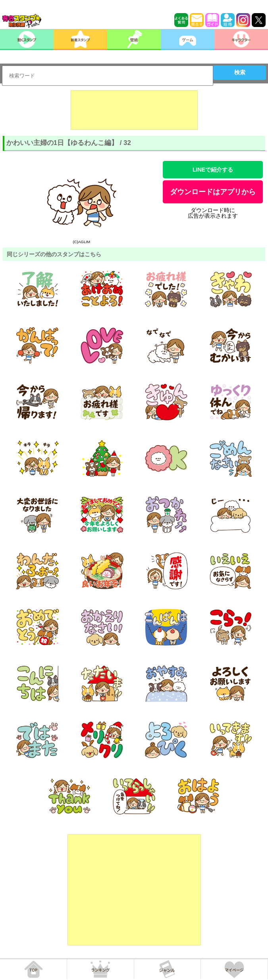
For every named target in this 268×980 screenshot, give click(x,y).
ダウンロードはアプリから (213, 192)
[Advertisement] (134, 110)
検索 (240, 72)
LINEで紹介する (213, 170)
